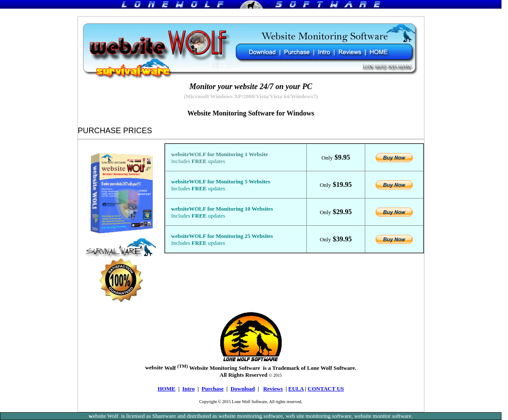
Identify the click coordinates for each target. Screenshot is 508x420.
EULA (296, 389)
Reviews (273, 389)
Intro (188, 389)
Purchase (213, 389)
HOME (166, 389)
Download (243, 389)
